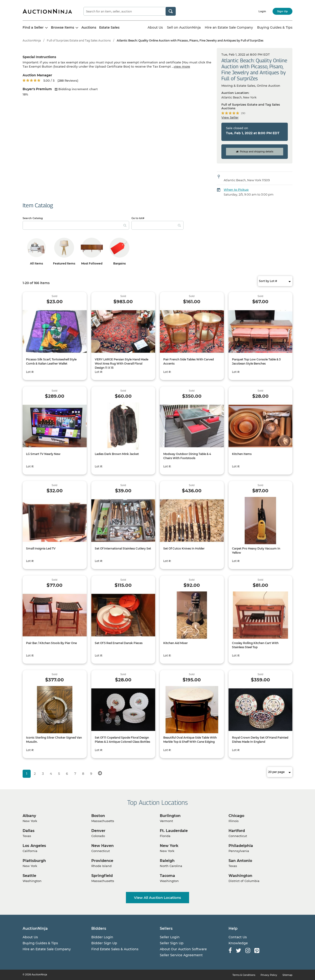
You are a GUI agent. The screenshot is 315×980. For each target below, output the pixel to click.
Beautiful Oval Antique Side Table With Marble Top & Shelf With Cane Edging (190, 740)
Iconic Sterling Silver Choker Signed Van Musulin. (54, 740)
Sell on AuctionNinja (184, 27)
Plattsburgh (34, 861)
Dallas (29, 831)
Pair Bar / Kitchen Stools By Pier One (51, 643)
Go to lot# (138, 218)
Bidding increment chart (76, 89)
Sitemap (287, 975)
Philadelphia (241, 846)
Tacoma (167, 876)
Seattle (29, 876)
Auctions (89, 27)
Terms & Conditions (244, 975)
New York (169, 846)
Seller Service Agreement (181, 955)
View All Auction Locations (157, 898)
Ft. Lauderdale (174, 831)
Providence (102, 861)
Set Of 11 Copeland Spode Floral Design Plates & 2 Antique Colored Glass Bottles (122, 740)
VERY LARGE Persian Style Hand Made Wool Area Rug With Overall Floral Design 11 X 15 (122, 364)
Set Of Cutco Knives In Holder (184, 548)
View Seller (230, 117)
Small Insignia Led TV (41, 548)
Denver (98, 831)
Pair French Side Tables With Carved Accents (189, 361)
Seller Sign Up (172, 943)
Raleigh (167, 861)
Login (262, 11)
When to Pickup (236, 190)
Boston (98, 816)
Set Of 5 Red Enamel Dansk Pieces (119, 643)
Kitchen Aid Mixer (175, 643)
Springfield (102, 876)
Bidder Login (102, 937)
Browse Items (65, 27)
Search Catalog (33, 218)
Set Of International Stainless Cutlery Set (123, 548)
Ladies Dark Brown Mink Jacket (117, 454)
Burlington (170, 816)
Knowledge (238, 943)
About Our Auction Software (183, 949)
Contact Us (238, 937)
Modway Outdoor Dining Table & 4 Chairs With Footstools (187, 456)
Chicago (236, 816)
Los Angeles (34, 846)
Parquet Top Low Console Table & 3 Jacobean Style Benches (256, 361)
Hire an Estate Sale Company (229, 27)
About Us (155, 27)
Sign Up (282, 11)
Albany (29, 816)
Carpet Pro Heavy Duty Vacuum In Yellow (256, 551)
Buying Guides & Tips (275, 27)
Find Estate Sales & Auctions (115, 949)
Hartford (237, 831)
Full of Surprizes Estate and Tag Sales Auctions (79, 40)
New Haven (103, 846)
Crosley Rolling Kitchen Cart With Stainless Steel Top (255, 645)
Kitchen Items (242, 454)
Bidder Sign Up (104, 943)
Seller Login (170, 937)
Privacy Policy (269, 975)
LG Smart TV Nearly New (43, 454)
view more (182, 66)
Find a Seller (35, 27)
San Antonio (240, 861)
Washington (240, 876)
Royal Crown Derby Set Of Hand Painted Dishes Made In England (260, 740)
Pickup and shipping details (255, 152)
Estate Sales (109, 27)
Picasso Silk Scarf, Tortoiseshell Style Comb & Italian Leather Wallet (51, 361)
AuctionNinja (32, 40)
